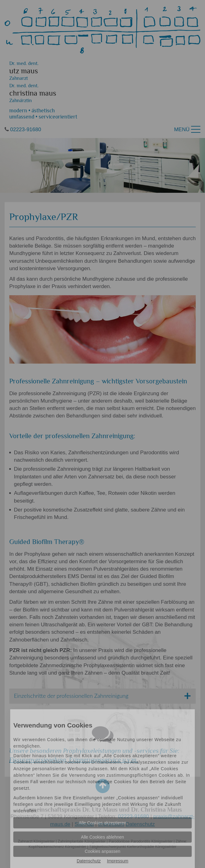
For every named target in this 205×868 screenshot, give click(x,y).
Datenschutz (89, 861)
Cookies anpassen (102, 851)
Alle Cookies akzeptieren (102, 823)
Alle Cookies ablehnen (102, 837)
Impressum (118, 861)
